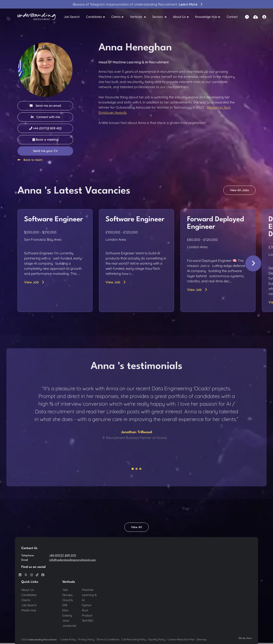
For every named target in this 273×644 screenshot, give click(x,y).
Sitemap (201, 639)
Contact (232, 17)
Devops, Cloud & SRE (68, 600)
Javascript (69, 626)
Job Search (72, 17)
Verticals (136, 17)
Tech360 (87, 621)
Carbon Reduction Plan (181, 639)
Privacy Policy (86, 639)
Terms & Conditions (108, 639)
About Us (179, 17)
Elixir (65, 610)
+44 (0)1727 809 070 (63, 556)
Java (66, 621)
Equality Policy (157, 639)
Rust (85, 610)
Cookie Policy (68, 639)
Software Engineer (54, 219)
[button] (253, 263)
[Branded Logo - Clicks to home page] (36, 17)
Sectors (158, 17)
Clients (116, 17)
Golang (67, 615)
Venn (249, 638)
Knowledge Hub (206, 17)
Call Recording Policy (134, 639)
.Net (65, 590)
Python (87, 605)
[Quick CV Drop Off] (256, 17)
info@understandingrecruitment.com (73, 560)
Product (87, 615)
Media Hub (29, 610)
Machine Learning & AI (89, 595)
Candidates (94, 17)
